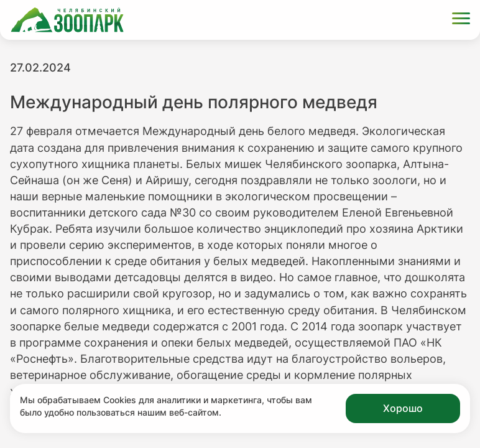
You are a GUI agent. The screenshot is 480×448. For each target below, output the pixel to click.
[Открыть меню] (461, 20)
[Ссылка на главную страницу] (67, 20)
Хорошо (403, 408)
